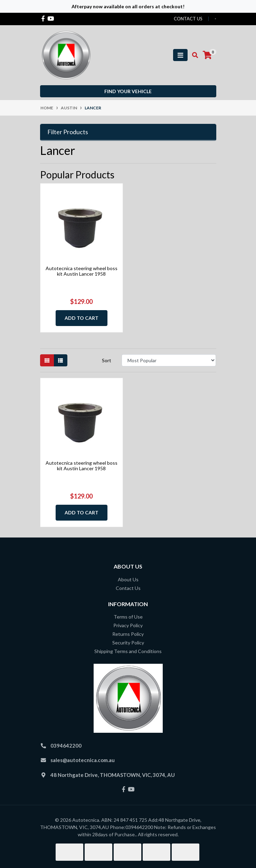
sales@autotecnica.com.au (83, 760)
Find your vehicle (128, 91)
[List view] (60, 360)
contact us (188, 19)
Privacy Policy (128, 625)
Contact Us (128, 588)
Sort (107, 360)
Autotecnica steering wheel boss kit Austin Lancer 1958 (82, 271)
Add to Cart (82, 318)
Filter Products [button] (68, 132)
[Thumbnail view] (47, 360)
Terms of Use (128, 617)
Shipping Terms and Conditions (128, 651)
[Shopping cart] (207, 55)
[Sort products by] (169, 360)
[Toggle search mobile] (193, 55)
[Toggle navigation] (180, 55)
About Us (128, 579)
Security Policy (128, 643)
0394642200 (66, 746)
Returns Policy (128, 634)
